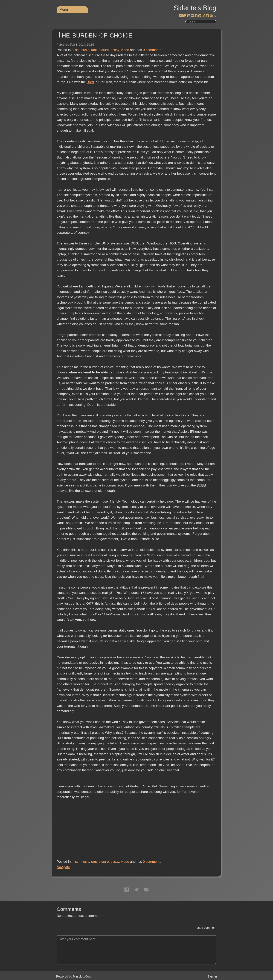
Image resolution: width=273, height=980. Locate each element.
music (85, 50)
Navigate (63, 867)
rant (94, 50)
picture (104, 50)
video (125, 50)
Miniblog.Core (82, 977)
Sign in (212, 977)
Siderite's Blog (195, 8)
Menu (64, 9)
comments (152, 50)
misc (75, 50)
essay (115, 50)
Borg (90, 82)
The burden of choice (95, 35)
